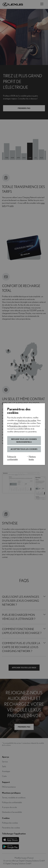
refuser (16, 423)
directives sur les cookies (27, 420)
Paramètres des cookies (18, 426)
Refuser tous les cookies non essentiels (24, 441)
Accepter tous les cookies (24, 449)
